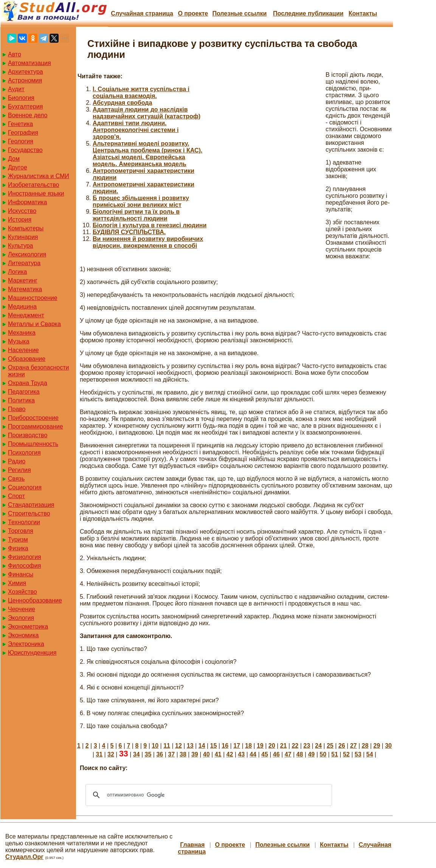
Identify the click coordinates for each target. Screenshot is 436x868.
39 (195, 754)
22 (295, 746)
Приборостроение (33, 418)
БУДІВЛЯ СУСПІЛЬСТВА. (129, 232)
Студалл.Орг (24, 857)
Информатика (27, 202)
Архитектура (26, 72)
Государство (25, 150)
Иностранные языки (36, 193)
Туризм (18, 540)
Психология (24, 453)
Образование (27, 359)
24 (318, 746)
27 (354, 746)
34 (137, 754)
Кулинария (23, 237)
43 (241, 754)
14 (202, 746)
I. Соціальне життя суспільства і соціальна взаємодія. (141, 92)
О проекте (193, 13)
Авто (15, 54)
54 (370, 754)
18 (248, 746)
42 (230, 754)
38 (183, 754)
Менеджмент (26, 315)
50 (323, 754)
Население (23, 350)
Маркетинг (23, 280)
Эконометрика (28, 627)
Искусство (22, 211)
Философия (24, 566)
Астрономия (25, 80)
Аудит (16, 89)
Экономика (23, 635)
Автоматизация (29, 63)
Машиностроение (33, 298)
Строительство (29, 513)
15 (214, 746)
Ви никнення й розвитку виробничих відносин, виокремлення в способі (148, 242)
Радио (17, 461)
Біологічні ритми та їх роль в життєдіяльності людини (136, 215)
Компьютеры (26, 228)
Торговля (21, 531)
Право (17, 409)
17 (237, 746)
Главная (192, 845)
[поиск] (208, 795)
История (20, 220)
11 (167, 746)
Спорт (16, 496)
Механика (22, 333)
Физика (18, 548)
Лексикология (27, 254)
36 (160, 754)
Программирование (36, 426)
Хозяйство (22, 592)
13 (190, 746)
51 (335, 754)
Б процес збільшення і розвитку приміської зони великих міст (141, 201)
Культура (21, 246)
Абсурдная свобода (122, 103)
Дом (14, 159)
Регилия (19, 470)
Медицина (22, 307)
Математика (25, 289)
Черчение (22, 609)
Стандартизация (31, 505)
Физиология (25, 557)
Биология (21, 98)
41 (218, 754)
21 (284, 746)
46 (276, 754)
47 (288, 754)
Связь (16, 479)
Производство (28, 435)
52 (346, 754)
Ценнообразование (35, 600)
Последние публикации (308, 13)
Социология (25, 487)
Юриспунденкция (32, 653)
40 (206, 754)
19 (260, 746)
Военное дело (28, 115)
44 (253, 754)
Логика (17, 272)
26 (342, 746)
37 (171, 754)
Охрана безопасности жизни (38, 371)
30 (388, 746)
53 (358, 754)
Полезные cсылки (239, 13)
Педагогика (24, 392)
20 (272, 746)
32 (111, 754)
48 (300, 754)
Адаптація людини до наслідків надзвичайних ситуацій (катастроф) (147, 113)
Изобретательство (33, 185)
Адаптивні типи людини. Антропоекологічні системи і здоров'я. (136, 130)
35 (148, 754)
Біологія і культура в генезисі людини (150, 225)
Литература (24, 263)
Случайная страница (142, 13)
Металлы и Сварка (34, 324)
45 (265, 754)
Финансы (21, 574)
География (23, 133)
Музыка (19, 341)
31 (99, 754)
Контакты (363, 13)
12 (178, 746)
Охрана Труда (28, 383)
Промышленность (33, 444)
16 (225, 746)
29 (377, 746)
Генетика (20, 124)
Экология (21, 618)
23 (307, 746)
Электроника (26, 644)
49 (311, 754)
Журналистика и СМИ (39, 176)
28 (365, 746)
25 (330, 746)
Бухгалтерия (25, 106)
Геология (21, 141)
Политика (21, 400)
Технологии (24, 522)
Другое (18, 167)
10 (155, 746)
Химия (17, 583)
